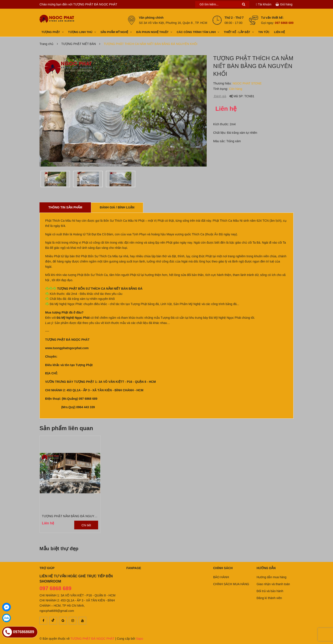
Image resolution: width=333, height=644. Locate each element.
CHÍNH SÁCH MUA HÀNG (231, 584)
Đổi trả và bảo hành (270, 591)
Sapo (139, 639)
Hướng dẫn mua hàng (271, 577)
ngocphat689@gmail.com (57, 611)
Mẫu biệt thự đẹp (59, 549)
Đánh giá (220, 96)
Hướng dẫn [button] (266, 568)
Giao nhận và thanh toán (273, 584)
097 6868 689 (284, 23)
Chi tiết (86, 525)
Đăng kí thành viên (269, 598)
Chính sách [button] (223, 568)
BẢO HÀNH (221, 577)
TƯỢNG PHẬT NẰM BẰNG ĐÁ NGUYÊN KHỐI (74, 516)
